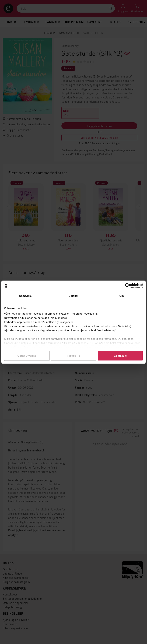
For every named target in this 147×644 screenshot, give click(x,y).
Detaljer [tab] (73, 296)
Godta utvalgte (27, 356)
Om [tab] (122, 296)
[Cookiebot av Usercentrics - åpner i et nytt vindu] (128, 286)
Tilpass (74, 356)
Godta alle (120, 356)
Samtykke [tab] (25, 296)
